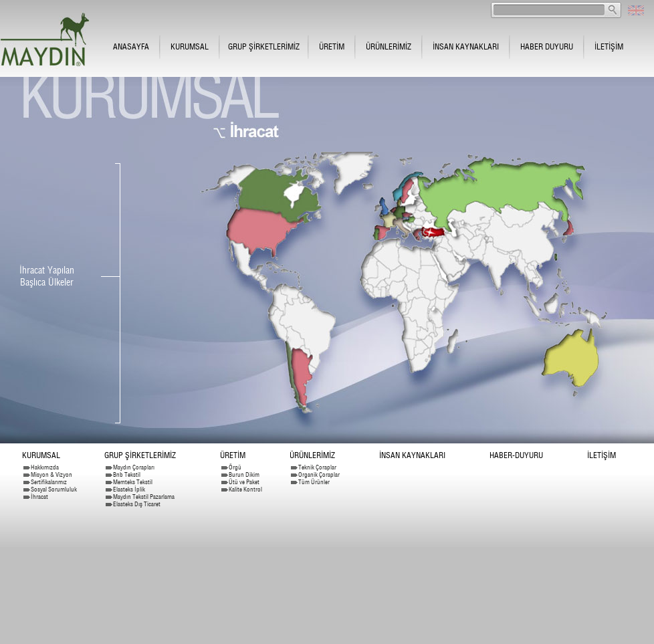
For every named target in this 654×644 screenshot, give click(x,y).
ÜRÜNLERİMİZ (389, 46)
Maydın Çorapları (134, 467)
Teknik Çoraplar (317, 467)
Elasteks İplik (129, 489)
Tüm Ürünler (314, 482)
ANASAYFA (131, 46)
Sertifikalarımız (49, 482)
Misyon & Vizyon (51, 474)
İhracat (39, 497)
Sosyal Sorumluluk (54, 489)
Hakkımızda (45, 467)
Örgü (235, 467)
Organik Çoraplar (319, 474)
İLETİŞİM (609, 46)
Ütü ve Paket (244, 482)
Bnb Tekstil (127, 474)
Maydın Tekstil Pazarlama (144, 497)
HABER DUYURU (547, 46)
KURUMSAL (190, 46)
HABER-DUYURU (516, 455)
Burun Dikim (244, 474)
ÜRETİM (332, 46)
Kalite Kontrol (245, 489)
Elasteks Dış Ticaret (137, 504)
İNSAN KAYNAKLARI (466, 46)
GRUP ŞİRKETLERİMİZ (264, 46)
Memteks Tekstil (133, 482)
